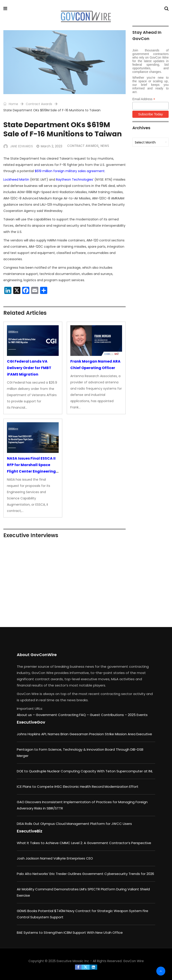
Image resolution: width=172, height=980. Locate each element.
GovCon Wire (133, 961)
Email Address (144, 99)
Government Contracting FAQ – (63, 715)
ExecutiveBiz (30, 831)
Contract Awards (39, 104)
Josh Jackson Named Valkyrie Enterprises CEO (55, 858)
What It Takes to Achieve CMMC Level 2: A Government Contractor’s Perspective (84, 843)
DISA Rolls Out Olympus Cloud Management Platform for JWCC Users (74, 824)
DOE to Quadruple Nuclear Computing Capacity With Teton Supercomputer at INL (85, 771)
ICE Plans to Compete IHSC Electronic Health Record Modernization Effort (78, 787)
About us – (26, 715)
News (105, 146)
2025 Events (138, 715)
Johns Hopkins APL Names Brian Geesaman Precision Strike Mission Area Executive (84, 734)
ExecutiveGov (31, 722)
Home (11, 104)
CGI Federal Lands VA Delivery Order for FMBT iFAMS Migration (29, 368)
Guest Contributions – (109, 715)
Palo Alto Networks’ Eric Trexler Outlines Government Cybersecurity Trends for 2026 (85, 874)
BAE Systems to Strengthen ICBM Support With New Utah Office (70, 932)
